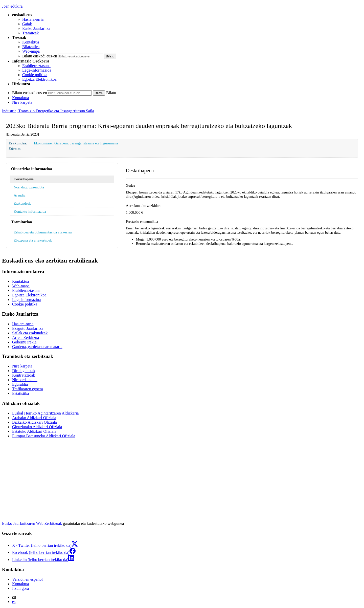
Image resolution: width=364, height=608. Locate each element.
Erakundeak (22, 203)
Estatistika (21, 393)
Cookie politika (35, 75)
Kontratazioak (24, 375)
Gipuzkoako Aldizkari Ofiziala (37, 427)
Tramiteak (30, 33)
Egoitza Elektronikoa (39, 79)
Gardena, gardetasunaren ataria (37, 347)
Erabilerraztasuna (36, 66)
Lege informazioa (26, 300)
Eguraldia (20, 384)
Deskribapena (24, 179)
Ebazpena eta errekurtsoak (33, 240)
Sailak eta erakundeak (30, 333)
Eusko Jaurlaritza (36, 28)
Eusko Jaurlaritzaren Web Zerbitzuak (32, 523)
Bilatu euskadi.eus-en (40, 56)
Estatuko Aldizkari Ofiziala (34, 431)
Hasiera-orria (33, 19)
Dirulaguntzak (24, 371)
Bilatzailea (31, 47)
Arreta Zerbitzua (26, 338)
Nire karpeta (22, 102)
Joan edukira (12, 6)
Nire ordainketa (25, 380)
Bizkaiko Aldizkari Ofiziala (35, 422)
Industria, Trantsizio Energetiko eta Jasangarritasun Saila (48, 111)
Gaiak (27, 24)
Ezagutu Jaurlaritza (28, 328)
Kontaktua (31, 42)
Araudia (19, 195)
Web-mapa (31, 51)
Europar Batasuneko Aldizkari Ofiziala (44, 436)
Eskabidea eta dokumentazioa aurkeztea (43, 232)
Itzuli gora (20, 588)
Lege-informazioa (37, 70)
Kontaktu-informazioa (30, 211)
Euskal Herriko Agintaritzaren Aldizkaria (45, 413)
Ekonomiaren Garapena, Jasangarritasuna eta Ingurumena (76, 143)
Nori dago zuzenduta (29, 187)
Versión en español (27, 579)
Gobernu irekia (24, 342)
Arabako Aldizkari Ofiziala (34, 418)
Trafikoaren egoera (28, 389)
